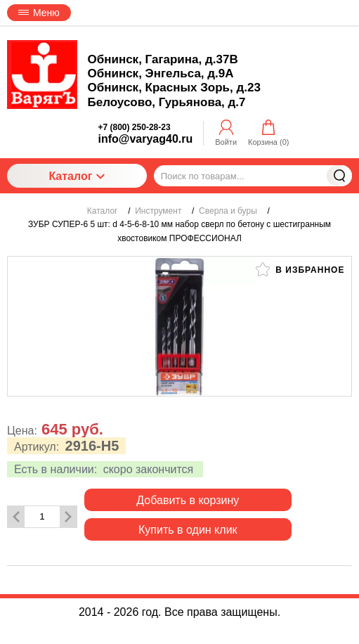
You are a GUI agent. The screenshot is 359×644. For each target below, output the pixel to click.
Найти (339, 176)
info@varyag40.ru (146, 139)
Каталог (77, 176)
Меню (39, 13)
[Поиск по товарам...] (253, 176)
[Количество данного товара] (42, 516)
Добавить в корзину (188, 500)
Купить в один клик (188, 530)
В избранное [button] (300, 269)
